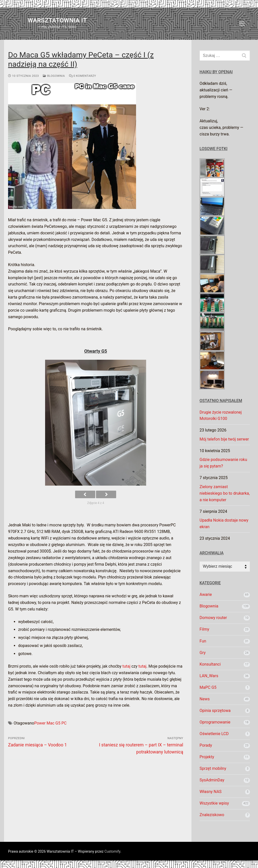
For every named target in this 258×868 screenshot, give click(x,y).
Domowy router (213, 618)
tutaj (126, 666)
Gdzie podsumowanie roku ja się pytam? (223, 463)
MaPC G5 (208, 687)
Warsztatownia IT (57, 20)
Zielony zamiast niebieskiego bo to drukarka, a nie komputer (225, 493)
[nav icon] (242, 24)
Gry (203, 653)
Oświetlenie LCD (214, 734)
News (205, 699)
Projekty (207, 757)
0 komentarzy (83, 76)
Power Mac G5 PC (50, 723)
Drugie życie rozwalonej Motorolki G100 (221, 415)
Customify (112, 851)
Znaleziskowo (212, 815)
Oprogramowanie (215, 722)
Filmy (204, 629)
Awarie (206, 594)
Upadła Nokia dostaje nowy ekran (224, 523)
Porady (206, 745)
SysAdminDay (212, 780)
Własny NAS (211, 792)
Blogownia (54, 76)
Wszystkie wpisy (214, 803)
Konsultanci (210, 664)
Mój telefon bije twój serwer (224, 439)
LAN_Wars (209, 676)
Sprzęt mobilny (213, 768)
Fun (203, 641)
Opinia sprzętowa (215, 711)
